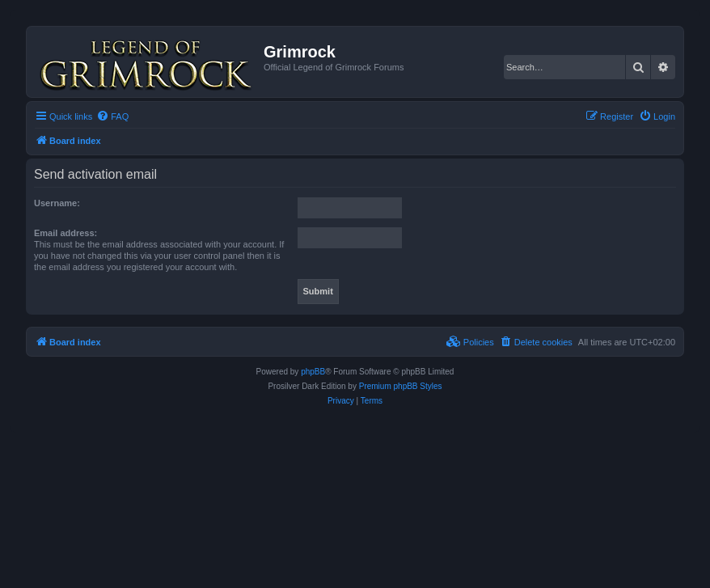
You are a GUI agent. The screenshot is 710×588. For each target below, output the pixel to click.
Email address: (66, 233)
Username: (57, 203)
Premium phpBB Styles (401, 386)
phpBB (313, 372)
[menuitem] (112, 116)
